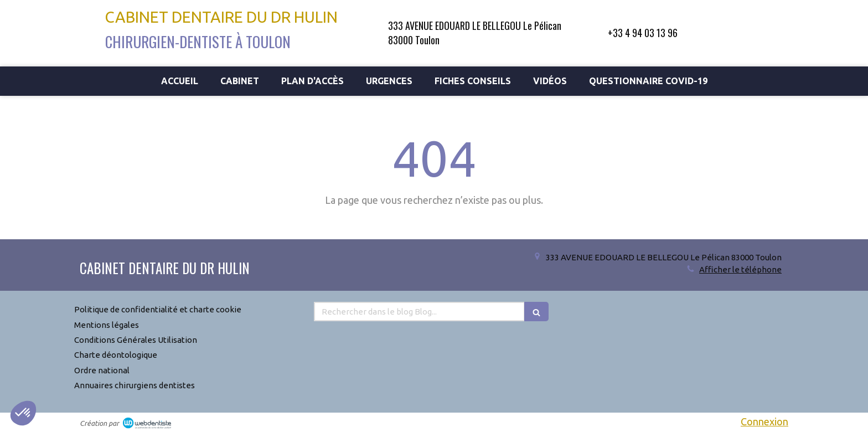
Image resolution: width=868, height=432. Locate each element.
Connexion (764, 421)
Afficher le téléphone (740, 269)
